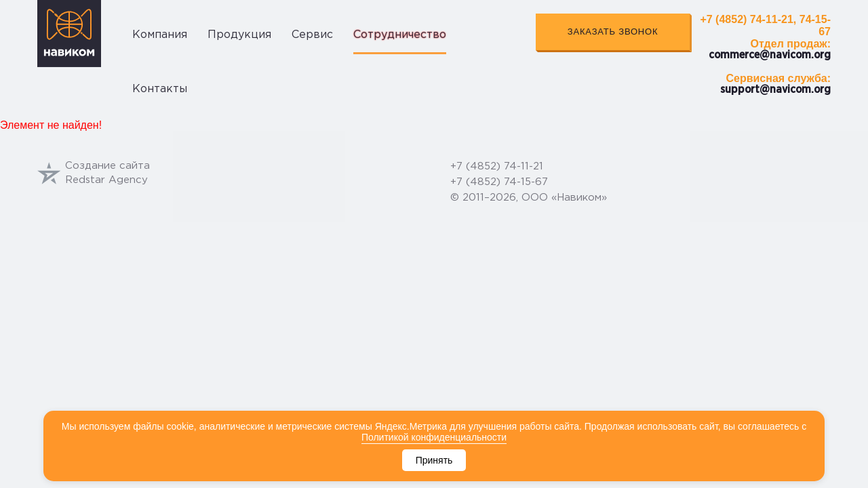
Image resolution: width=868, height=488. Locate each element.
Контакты (160, 89)
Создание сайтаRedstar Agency (94, 173)
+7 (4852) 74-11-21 (497, 166)
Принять (434, 460)
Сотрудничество (400, 35)
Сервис (312, 35)
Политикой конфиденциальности (434, 437)
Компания (160, 35)
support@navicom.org (775, 89)
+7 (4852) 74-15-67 (499, 182)
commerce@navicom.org (770, 55)
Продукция (239, 35)
